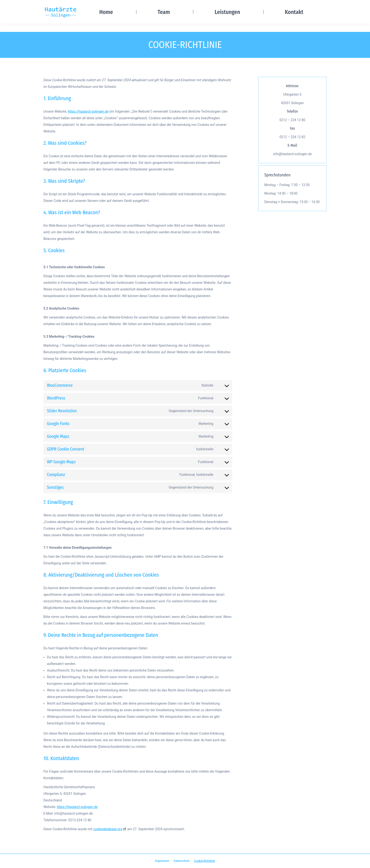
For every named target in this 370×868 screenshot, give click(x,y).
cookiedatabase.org (108, 829)
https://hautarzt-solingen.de (88, 111)
